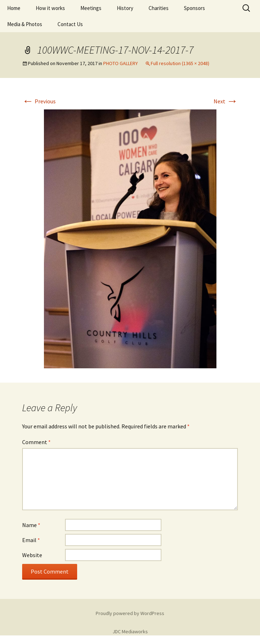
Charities (159, 8)
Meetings (91, 8)
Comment (36, 442)
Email (31, 540)
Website (32, 555)
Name (31, 525)
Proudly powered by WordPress (130, 613)
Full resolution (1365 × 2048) (180, 63)
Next (226, 101)
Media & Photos (25, 24)
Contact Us (70, 24)
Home (14, 8)
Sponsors (194, 8)
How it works (50, 8)
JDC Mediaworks (130, 631)
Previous (39, 101)
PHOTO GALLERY (121, 63)
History (125, 8)
